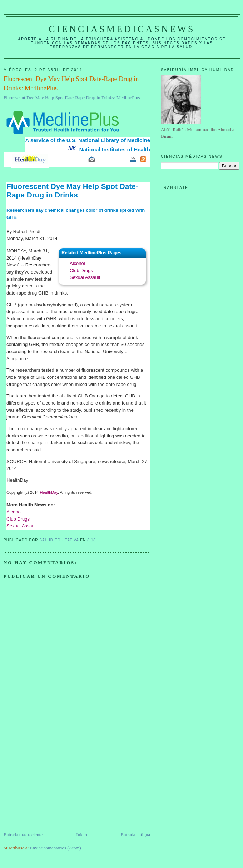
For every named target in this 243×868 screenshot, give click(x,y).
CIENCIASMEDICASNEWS (122, 29)
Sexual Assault (85, 277)
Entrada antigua (135, 835)
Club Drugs (81, 270)
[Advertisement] (57, 781)
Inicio (81, 835)
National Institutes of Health (115, 149)
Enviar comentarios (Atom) (56, 848)
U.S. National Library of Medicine (108, 140)
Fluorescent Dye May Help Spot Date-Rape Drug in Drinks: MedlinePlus (72, 98)
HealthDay (49, 492)
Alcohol (77, 263)
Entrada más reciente (23, 835)
